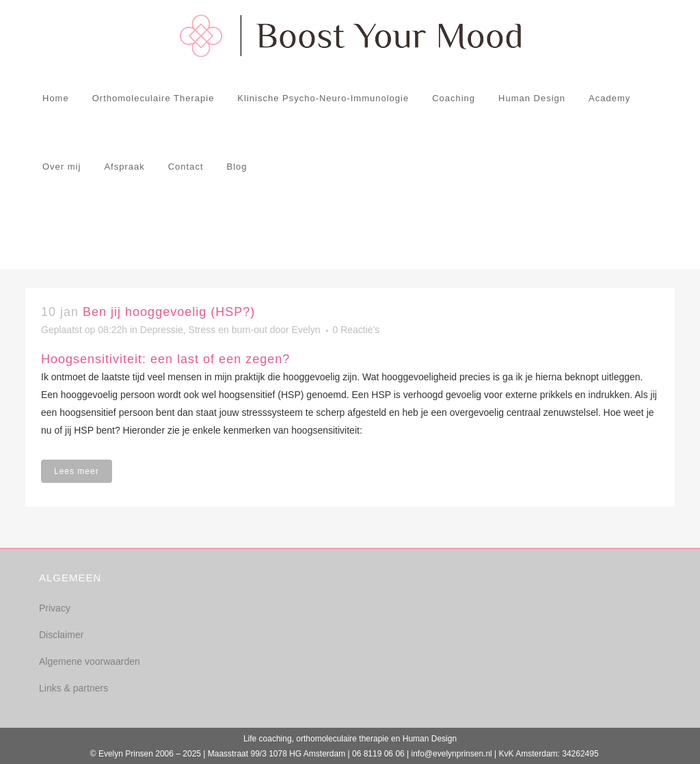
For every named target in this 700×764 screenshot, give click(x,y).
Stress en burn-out (228, 330)
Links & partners (73, 688)
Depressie (162, 330)
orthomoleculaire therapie (342, 739)
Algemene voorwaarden (90, 661)
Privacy (55, 608)
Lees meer (77, 471)
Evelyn (306, 330)
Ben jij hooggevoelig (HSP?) (169, 312)
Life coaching (268, 739)
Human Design (430, 739)
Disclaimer (61, 635)
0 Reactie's (356, 330)
